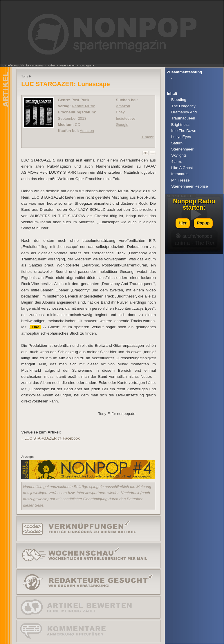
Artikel (51, 66)
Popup (203, 223)
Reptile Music (83, 106)
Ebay (120, 112)
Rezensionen (67, 66)
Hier (183, 223)
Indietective (125, 118)
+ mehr (147, 137)
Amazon (87, 131)
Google (122, 125)
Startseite (38, 66)
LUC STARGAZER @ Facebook (52, 438)
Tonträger (85, 66)
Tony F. (104, 414)
